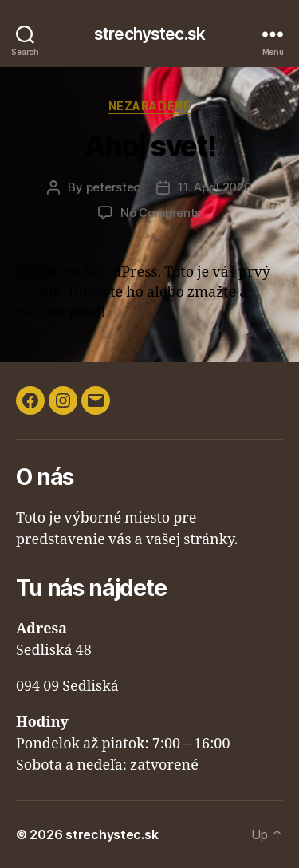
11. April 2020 (214, 187)
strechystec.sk (149, 34)
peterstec (114, 187)
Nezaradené (149, 106)
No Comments (161, 213)
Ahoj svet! (149, 146)
